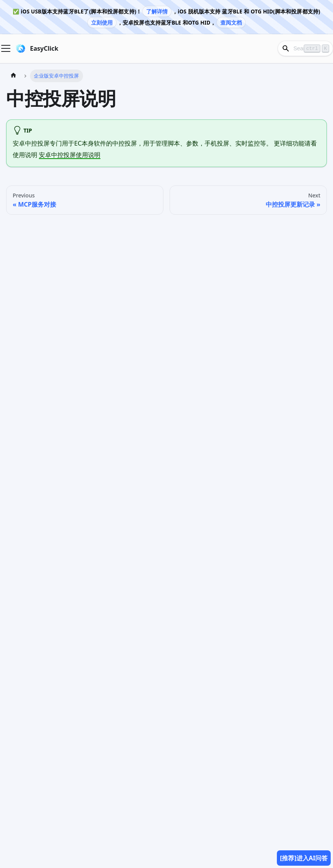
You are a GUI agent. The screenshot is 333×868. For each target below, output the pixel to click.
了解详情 (157, 11)
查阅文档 (231, 22)
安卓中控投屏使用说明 (70, 155)
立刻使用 (102, 22)
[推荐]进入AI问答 (304, 858)
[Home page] (13, 76)
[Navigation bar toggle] (6, 48)
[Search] (305, 48)
